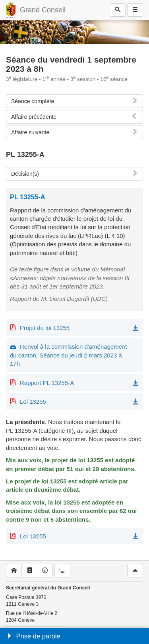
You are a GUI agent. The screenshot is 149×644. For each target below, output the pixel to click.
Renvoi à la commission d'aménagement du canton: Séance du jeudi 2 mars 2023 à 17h (69, 355)
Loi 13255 (33, 402)
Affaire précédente (34, 117)
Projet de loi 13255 (45, 328)
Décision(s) (25, 174)
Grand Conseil (43, 10)
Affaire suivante (30, 132)
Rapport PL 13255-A (47, 383)
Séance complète (33, 101)
